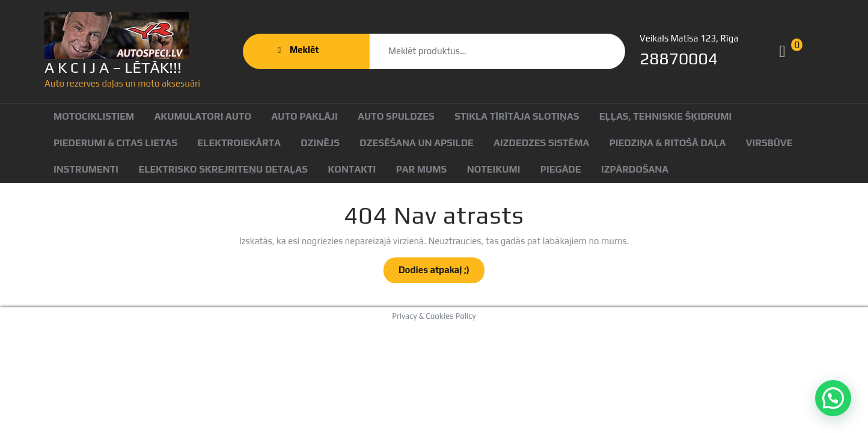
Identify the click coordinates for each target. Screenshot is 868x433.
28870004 (679, 58)
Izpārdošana (635, 169)
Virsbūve (769, 143)
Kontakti (352, 169)
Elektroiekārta (239, 143)
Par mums (421, 169)
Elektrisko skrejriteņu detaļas (223, 169)
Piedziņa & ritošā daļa (668, 143)
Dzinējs (320, 143)
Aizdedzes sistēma (541, 143)
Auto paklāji (305, 116)
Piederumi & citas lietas (115, 143)
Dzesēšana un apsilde (417, 143)
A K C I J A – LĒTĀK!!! (113, 68)
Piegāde (561, 169)
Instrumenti (86, 169)
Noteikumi (494, 169)
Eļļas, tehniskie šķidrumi (665, 116)
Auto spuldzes (396, 116)
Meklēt (587, 51)
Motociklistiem (94, 116)
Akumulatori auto (203, 116)
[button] (833, 398)
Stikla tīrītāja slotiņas (517, 116)
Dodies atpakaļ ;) (442, 273)
